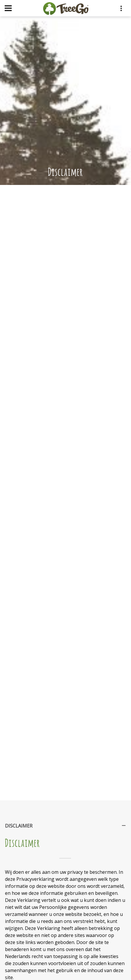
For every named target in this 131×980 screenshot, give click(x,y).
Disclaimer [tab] (66, 827)
